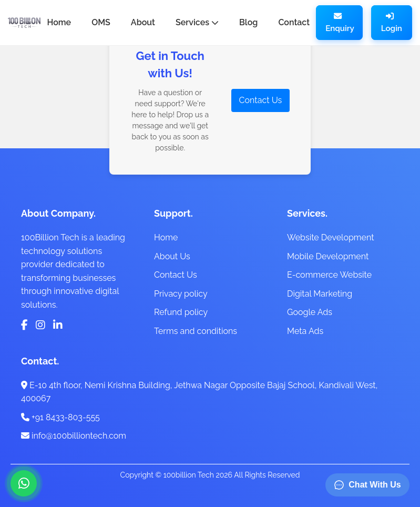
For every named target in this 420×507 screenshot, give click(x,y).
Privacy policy (181, 294)
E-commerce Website (329, 275)
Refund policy (181, 312)
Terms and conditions (196, 331)
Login (392, 23)
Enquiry (340, 23)
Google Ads (310, 312)
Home (166, 237)
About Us (172, 256)
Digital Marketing (320, 294)
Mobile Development (328, 256)
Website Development (331, 237)
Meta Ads (305, 331)
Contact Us (261, 100)
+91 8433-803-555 (60, 417)
